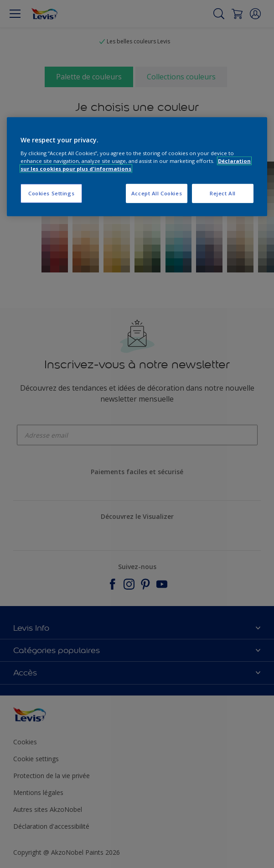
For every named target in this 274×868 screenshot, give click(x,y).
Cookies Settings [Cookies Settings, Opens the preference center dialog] (51, 193)
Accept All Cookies (157, 193)
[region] (137, 167)
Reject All (223, 193)
